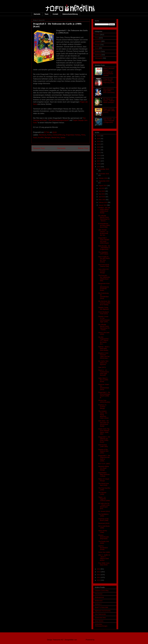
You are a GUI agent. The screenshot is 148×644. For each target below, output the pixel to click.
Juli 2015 (102, 188)
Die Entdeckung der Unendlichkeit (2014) (103, 296)
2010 (99, 580)
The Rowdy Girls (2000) (104, 542)
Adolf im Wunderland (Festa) (103, 548)
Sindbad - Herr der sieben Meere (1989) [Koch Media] (104, 210)
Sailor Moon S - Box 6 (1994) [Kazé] (103, 380)
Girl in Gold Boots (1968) (104, 527)
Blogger (98, 640)
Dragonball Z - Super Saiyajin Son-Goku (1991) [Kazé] (104, 240)
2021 (99, 150)
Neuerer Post (39, 148)
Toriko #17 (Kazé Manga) (104, 480)
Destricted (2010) (104, 523)
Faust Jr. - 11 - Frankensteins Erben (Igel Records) (104, 373)
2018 (99, 158)
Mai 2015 (102, 194)
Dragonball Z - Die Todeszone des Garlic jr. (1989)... (104, 458)
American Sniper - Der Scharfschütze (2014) (104, 387)
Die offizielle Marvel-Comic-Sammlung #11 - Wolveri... (104, 218)
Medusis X (98, 604)
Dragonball (70, 135)
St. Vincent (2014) (104, 511)
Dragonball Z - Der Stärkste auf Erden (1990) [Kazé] (104, 439)
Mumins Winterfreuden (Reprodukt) (104, 537)
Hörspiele (98, 41)
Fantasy (77, 135)
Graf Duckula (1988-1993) (103, 446)
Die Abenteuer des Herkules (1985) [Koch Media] (104, 303)
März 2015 (102, 200)
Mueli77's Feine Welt (101, 607)
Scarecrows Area (100, 618)
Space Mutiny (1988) (103, 531)
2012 (99, 575)
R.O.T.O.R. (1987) (104, 464)
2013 (99, 572)
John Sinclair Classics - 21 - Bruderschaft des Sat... (104, 232)
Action (49, 135)
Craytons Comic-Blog (102, 590)
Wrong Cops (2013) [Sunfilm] (104, 401)
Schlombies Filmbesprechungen (101, 625)
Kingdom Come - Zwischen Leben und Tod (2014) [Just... (104, 356)
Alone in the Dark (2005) (104, 333)
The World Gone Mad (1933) (104, 484)
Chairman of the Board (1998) (103, 520)
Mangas (48, 138)
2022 (99, 147)
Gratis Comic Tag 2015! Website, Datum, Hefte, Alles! (104, 431)
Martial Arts (55, 138)
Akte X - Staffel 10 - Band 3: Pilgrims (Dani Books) (104, 558)
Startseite (37, 14)
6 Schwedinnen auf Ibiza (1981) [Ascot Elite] (104, 225)
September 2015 (104, 181)
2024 (99, 141)
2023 (99, 144)
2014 (99, 569)
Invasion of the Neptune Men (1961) (103, 451)
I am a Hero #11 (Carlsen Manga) (103, 271)
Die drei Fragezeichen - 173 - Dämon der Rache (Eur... (104, 341)
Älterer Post (83, 148)
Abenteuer (42, 135)
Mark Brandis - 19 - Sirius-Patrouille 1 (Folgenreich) (109, 121)
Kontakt (55, 14)
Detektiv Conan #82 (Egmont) (103, 308)
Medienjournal (99, 597)
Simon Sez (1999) (104, 552)
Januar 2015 (103, 205)
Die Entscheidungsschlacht (59, 120)
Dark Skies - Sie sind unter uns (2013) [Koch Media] (104, 423)
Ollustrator (81, 640)
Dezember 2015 (104, 169)
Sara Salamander (100, 614)
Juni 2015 (102, 191)
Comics (97, 35)
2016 (99, 164)
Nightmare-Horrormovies (103, 611)
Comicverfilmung (59, 135)
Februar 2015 (103, 202)
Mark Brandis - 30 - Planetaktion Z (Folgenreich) (104, 248)
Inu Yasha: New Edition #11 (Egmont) (103, 363)
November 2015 (104, 174)
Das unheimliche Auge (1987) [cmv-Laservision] (109, 91)
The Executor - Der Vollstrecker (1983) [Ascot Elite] (104, 278)
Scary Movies (99, 621)
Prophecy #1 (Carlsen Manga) (102, 407)
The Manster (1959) (102, 493)
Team (47, 14)
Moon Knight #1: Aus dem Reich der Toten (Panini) (104, 259)
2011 (99, 577)
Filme (83, 135)
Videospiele (98, 58)
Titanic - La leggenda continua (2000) (104, 499)
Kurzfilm (41, 138)
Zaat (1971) (102, 367)
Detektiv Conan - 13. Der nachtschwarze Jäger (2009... (104, 319)
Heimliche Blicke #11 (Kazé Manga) (104, 468)
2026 (99, 136)
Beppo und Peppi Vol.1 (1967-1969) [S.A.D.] (109, 111)
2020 (99, 153)
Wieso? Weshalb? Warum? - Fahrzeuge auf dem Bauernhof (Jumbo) (109, 72)
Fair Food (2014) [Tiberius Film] (104, 266)
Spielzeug (98, 55)
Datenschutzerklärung (70, 14)
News (97, 48)
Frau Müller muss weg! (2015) (104, 564)
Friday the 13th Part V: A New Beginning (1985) (109, 81)
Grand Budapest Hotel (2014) (104, 313)
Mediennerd (99, 601)
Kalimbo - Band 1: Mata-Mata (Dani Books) (104, 348)
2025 (99, 139)
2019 (99, 155)
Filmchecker (99, 594)
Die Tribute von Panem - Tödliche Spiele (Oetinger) (109, 101)
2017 (99, 161)
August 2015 (103, 186)
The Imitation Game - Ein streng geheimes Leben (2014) (103, 415)
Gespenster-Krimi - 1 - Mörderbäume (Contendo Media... (104, 287)
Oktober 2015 (103, 178)
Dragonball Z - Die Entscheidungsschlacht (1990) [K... (104, 395)
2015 (99, 167)
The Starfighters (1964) (103, 515)
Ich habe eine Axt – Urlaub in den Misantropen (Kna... (104, 506)
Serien (63, 138)
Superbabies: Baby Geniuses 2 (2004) (104, 474)
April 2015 (102, 197)
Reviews (97, 51)
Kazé (35, 138)
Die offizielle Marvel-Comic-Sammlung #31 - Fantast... (104, 327)
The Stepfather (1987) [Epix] (103, 253)
